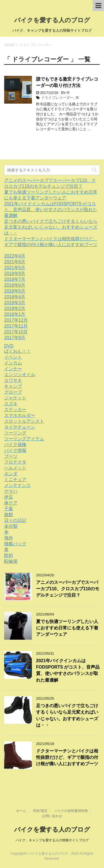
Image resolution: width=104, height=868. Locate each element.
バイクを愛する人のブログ (52, 20)
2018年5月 (15, 291)
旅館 (9, 515)
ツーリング (15, 433)
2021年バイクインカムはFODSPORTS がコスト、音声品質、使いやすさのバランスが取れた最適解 (51, 210)
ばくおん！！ (17, 351)
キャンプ (13, 386)
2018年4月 (15, 297)
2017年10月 (16, 332)
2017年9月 (15, 338)
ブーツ (11, 456)
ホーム (21, 811)
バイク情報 (15, 450)
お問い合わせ (52, 816)
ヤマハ (11, 491)
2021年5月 (15, 268)
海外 (9, 538)
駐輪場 (11, 561)
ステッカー (15, 410)
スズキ (11, 404)
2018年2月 (15, 308)
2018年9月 (15, 273)
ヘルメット (15, 468)
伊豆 (9, 497)
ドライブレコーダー (57, 98)
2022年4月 (15, 256)
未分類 (11, 526)
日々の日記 (15, 520)
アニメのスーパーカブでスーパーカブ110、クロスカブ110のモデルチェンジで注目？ (68, 589)
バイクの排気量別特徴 (71, 811)
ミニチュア (15, 480)
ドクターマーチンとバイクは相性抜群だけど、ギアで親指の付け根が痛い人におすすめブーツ (67, 757)
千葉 (9, 509)
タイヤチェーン (20, 427)
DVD (9, 346)
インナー (13, 369)
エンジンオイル (20, 375)
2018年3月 (15, 303)
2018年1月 (15, 314)
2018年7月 (15, 279)
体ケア (11, 503)
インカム (13, 363)
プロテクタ (15, 462)
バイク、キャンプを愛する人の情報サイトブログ (52, 840)
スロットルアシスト (24, 421)
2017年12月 (16, 320)
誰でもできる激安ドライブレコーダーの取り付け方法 (67, 82)
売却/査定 (40, 811)
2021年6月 (15, 262)
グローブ (13, 392)
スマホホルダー (20, 415)
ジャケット (15, 398)
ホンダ (11, 474)
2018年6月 (15, 285)
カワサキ (13, 380)
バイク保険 (15, 445)
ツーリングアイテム (24, 439)
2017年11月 (16, 326)
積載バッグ (15, 544)
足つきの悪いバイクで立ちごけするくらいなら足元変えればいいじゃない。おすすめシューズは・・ (51, 227)
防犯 (9, 555)
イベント (13, 357)
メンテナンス (17, 485)
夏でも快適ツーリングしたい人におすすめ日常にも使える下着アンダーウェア (67, 628)
